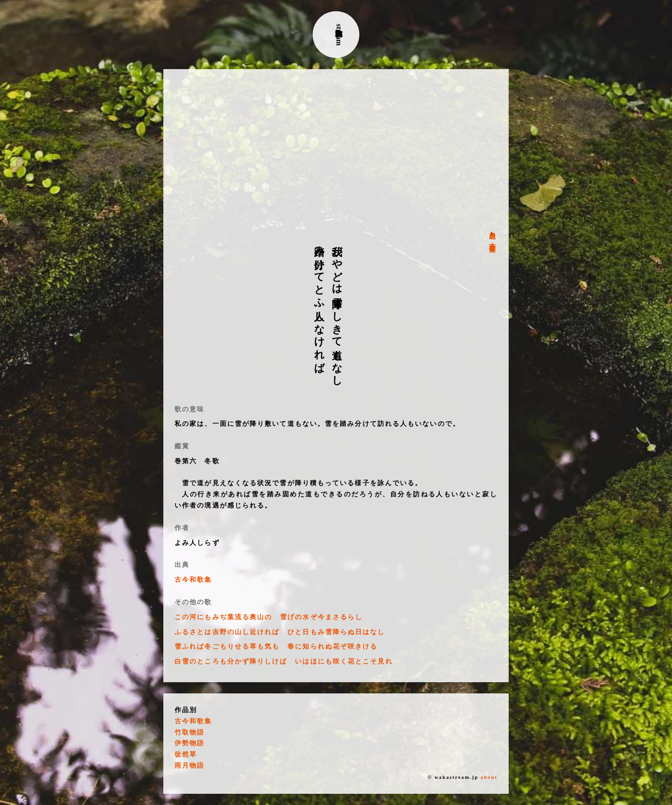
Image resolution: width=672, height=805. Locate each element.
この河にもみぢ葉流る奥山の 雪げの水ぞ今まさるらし (269, 617)
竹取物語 (189, 732)
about (489, 777)
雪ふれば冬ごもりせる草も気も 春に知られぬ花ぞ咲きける (276, 646)
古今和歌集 (492, 240)
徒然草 (186, 754)
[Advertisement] (336, 150)
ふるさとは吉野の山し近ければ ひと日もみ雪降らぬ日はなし (280, 632)
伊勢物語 (189, 743)
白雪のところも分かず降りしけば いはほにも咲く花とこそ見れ (284, 661)
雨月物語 (189, 766)
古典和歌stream (339, 35)
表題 (492, 228)
